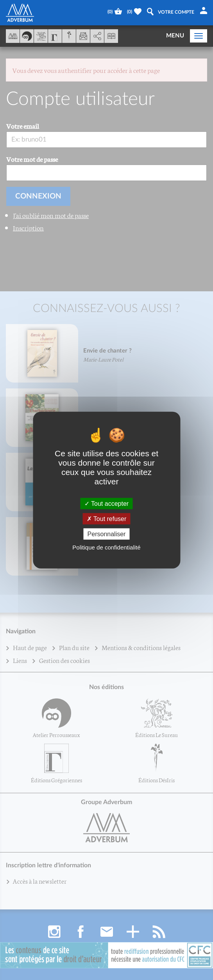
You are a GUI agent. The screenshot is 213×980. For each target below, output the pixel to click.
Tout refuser (107, 518)
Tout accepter (106, 503)
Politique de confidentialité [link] (106, 547)
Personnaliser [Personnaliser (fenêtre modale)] (107, 534)
